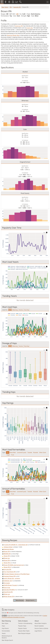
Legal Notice (38, 631)
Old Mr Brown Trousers (11, 585)
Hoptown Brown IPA (10, 576)
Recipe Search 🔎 (31, 600)
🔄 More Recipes (19, 600)
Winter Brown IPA (9, 596)
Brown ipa (7, 558)
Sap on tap (7, 588)
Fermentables (6, 631)
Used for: (5, 310)
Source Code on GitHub (41, 628)
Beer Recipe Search (7, 640)
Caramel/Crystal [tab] (22, 452)
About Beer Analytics (41, 623)
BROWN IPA (7, 554)
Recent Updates (39, 626)
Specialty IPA (17, 7)
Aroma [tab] (21, 310)
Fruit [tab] (13, 455)
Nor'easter (7, 583)
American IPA (19, 26)
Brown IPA (7, 551)
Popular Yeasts (22, 628)
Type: (4, 452)
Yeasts (4, 633)
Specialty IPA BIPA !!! (10, 590)
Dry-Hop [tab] (27, 310)
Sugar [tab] (8, 455)
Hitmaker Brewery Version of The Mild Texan (17, 574)
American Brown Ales (13, 35)
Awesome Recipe (9, 549)
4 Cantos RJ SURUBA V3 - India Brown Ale (16, 545)
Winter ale (7, 594)
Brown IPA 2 (7, 563)
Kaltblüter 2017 (8, 581)
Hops (3, 626)
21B (17, 14)
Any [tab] (10, 310)
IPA (11, 7)
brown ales (30, 28)
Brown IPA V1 (8, 567)
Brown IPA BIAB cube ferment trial (14, 565)
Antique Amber (8, 547)
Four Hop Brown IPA (10, 572)
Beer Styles (5, 7)
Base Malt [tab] (13, 452)
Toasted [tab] (30, 452)
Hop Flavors (5, 628)
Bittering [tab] (15, 310)
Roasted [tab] (36, 452)
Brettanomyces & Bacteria (7, 637)
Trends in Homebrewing (25, 623)
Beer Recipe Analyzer (24, 633)
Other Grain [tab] (43, 452)
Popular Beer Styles (24, 631)
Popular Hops (22, 626)
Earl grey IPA (7, 569)
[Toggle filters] (48, 2)
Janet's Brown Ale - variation (12, 578)
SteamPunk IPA (8, 592)
